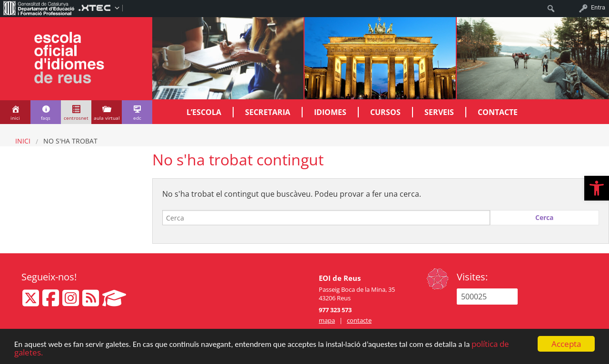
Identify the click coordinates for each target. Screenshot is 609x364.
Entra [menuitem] (598, 7)
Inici (23, 141)
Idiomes (330, 112)
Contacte (498, 112)
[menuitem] (39, 8)
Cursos (385, 112)
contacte (359, 320)
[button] (597, 188)
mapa (327, 320)
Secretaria (268, 112)
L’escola (204, 112)
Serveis (439, 112)
